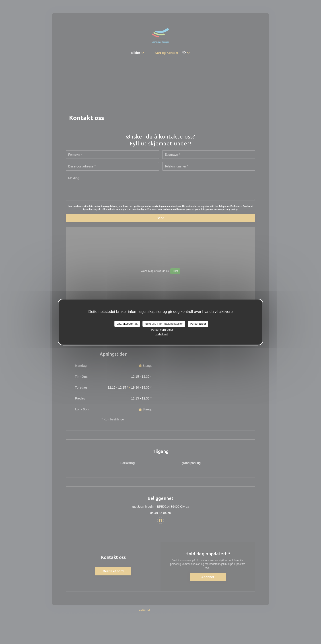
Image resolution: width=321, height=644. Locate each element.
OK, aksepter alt (127, 324)
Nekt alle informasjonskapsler (164, 324)
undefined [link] (161, 334)
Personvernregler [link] (162, 330)
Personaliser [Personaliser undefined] (198, 324)
